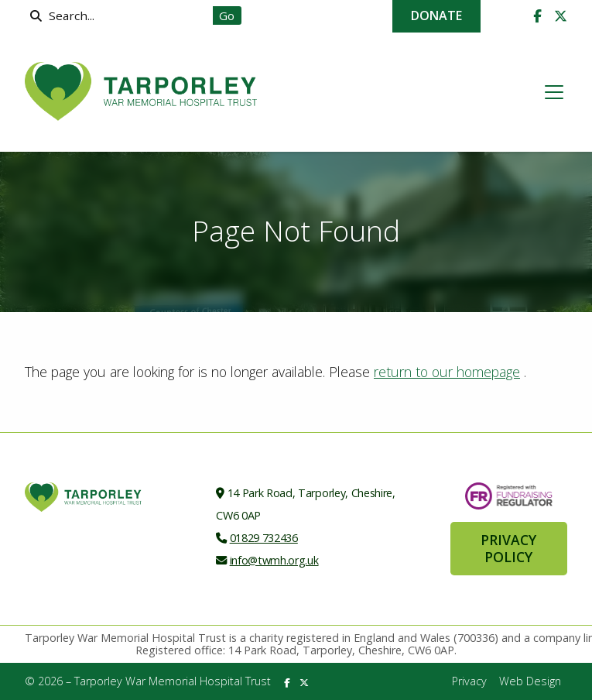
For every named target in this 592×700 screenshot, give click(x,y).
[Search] (123, 15)
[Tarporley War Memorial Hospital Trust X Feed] (561, 16)
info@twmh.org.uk (274, 560)
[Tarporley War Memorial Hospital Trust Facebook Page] (537, 16)
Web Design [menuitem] (530, 681)
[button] (554, 92)
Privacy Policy (508, 548)
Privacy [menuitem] (469, 681)
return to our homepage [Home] (447, 372)
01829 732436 (264, 538)
